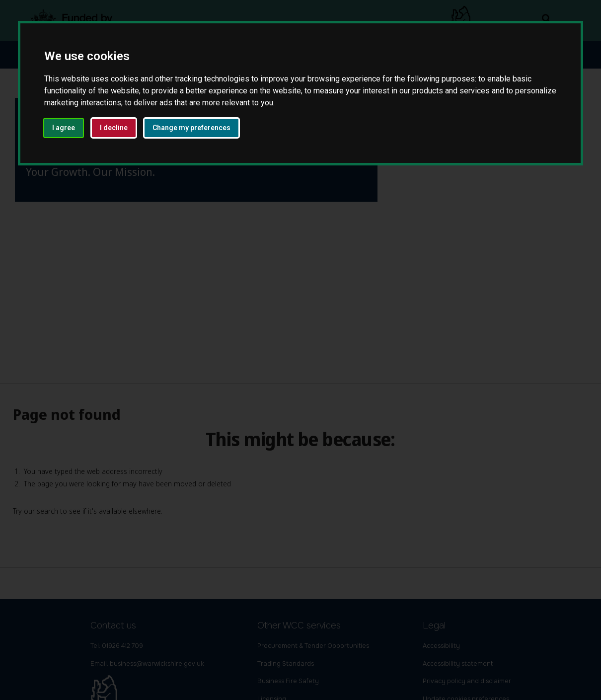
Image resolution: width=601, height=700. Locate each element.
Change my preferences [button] (191, 128)
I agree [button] (64, 128)
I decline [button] (114, 128)
